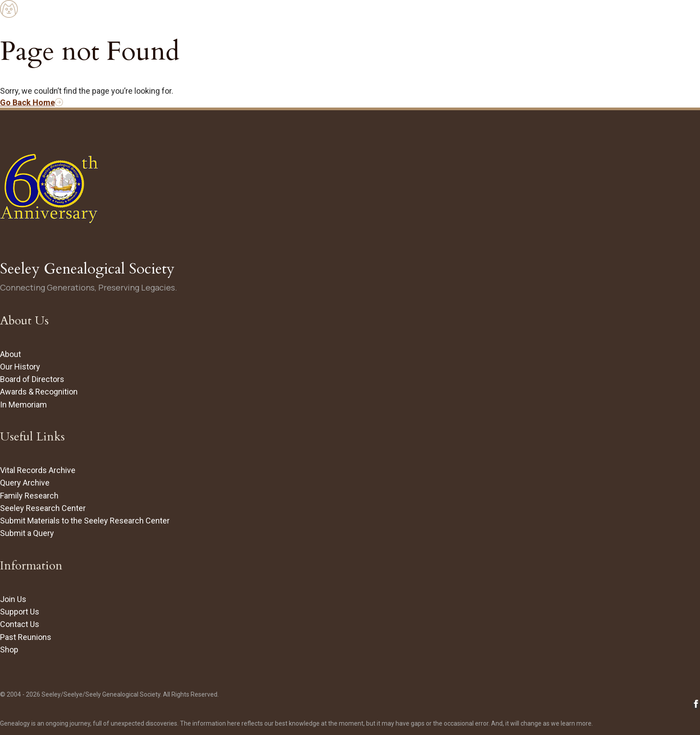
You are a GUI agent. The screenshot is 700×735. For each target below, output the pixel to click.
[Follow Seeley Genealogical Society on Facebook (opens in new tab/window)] (696, 705)
